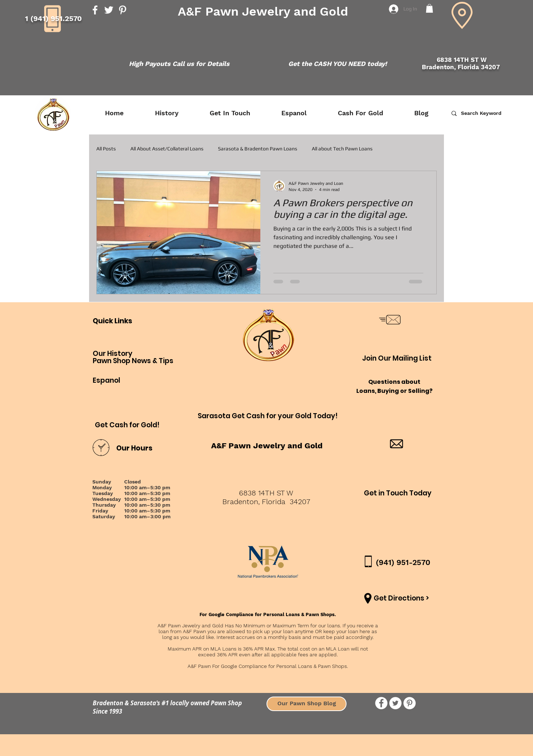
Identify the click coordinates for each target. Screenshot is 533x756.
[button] (429, 8)
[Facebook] (95, 10)
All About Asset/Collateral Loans (167, 149)
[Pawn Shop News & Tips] (133, 361)
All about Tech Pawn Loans (342, 149)
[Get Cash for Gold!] (127, 425)
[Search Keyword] (492, 113)
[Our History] (116, 354)
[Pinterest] (123, 10)
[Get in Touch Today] (398, 493)
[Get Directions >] (401, 599)
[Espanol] (106, 381)
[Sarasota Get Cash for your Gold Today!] (268, 416)
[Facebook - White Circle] (381, 703)
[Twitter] (109, 10)
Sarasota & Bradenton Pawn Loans (258, 149)
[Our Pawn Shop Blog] (307, 704)
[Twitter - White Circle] (395, 703)
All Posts (106, 149)
